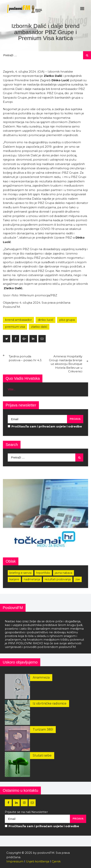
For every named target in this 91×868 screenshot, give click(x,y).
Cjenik (56, 861)
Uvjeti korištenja (38, 861)
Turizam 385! (43, 729)
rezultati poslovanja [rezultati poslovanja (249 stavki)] (58, 579)
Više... (12, 389)
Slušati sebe (42, 755)
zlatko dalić (39, 327)
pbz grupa (67, 320)
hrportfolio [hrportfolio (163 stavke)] (43, 573)
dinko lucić (45, 320)
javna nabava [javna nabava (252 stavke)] (64, 573)
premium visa (15, 327)
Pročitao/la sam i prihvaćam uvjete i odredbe (45, 426)
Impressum (15, 861)
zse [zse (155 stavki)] (78, 579)
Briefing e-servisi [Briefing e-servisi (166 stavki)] (21, 573)
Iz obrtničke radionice (50, 703)
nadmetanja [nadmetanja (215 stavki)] (32, 579)
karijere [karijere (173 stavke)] (14, 579)
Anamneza (41, 677)
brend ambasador (18, 320)
